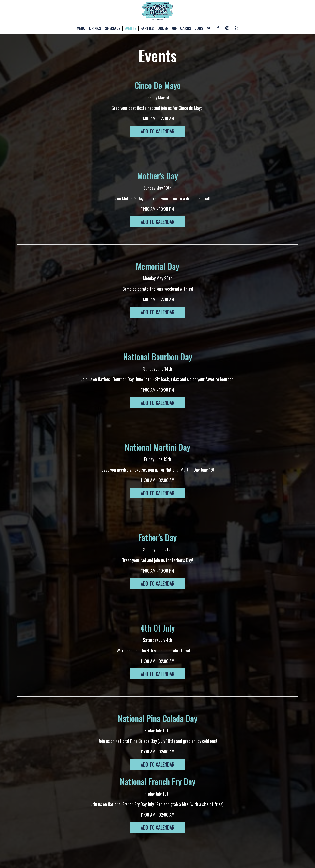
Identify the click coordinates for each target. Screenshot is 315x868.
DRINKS (95, 28)
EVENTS (130, 28)
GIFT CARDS (182, 28)
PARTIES (147, 28)
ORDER (163, 28)
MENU (81, 28)
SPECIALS (113, 28)
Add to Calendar (158, 131)
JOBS (199, 28)
